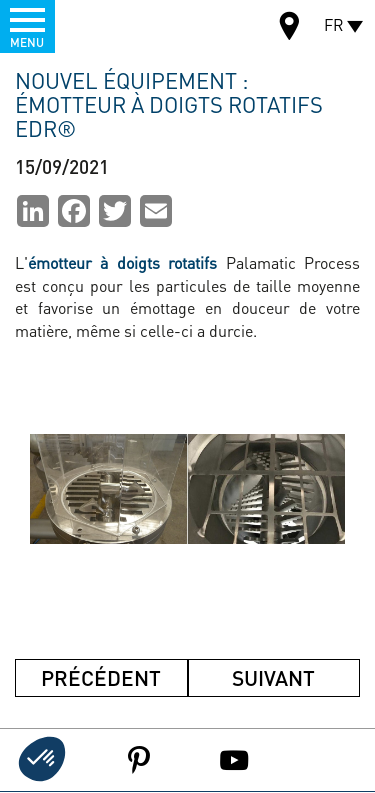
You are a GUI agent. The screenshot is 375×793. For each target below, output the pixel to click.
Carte (290, 28)
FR (334, 24)
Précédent (101, 677)
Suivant (273, 677)
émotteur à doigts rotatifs (122, 262)
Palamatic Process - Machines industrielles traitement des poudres (108, 25)
